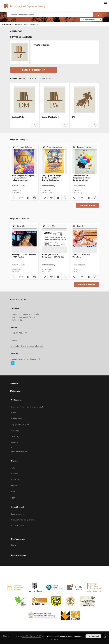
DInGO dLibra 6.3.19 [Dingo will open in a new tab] (32, 636)
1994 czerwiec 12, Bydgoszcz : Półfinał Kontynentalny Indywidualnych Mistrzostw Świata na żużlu (82, 178)
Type (13, 497)
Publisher (15, 486)
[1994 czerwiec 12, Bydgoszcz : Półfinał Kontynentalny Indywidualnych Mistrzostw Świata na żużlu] (85, 160)
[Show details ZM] (95, 125)
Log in (14, 545)
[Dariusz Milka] (24, 100)
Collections (18, 24)
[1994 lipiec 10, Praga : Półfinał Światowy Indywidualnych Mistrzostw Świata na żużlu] (55, 160)
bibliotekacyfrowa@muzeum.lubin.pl (27, 346)
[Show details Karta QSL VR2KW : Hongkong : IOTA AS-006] (65, 277)
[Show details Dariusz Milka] (35, 125)
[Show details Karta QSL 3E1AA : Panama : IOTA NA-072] (34, 277)
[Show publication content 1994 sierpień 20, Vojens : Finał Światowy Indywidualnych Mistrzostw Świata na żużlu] (28, 198)
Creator (15, 474)
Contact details (18, 526)
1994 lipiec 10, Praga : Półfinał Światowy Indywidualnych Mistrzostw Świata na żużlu (52, 178)
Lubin (14, 413)
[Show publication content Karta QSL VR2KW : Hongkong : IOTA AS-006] (58, 277)
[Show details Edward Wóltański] (65, 125)
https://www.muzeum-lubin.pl (25, 359)
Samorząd (16, 430)
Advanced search (89, 20)
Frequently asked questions (23, 520)
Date (13, 491)
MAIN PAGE (7, 24)
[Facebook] (13, 363)
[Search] (98, 14)
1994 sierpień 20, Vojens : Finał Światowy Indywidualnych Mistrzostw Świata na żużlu (23, 178)
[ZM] (85, 100)
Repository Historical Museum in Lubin (28, 407)
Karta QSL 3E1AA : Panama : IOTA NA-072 (24, 256)
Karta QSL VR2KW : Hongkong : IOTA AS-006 (53, 256)
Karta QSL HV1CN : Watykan (81, 256)
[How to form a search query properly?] (100, 20)
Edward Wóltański (50, 117)
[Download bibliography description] (21, 198)
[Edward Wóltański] (54, 100)
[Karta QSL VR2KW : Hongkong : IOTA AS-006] (55, 239)
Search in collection (34, 70)
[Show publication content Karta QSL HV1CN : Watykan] (88, 277)
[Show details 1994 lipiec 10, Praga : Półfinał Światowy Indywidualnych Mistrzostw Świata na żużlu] (65, 198)
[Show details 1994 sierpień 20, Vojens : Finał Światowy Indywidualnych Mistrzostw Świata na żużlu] (34, 198)
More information (75, 636)
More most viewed (86, 284)
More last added (87, 205)
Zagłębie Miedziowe (20, 425)
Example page (17, 514)
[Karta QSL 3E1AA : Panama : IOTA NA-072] (24, 239)
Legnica (15, 442)
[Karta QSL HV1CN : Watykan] (85, 239)
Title (13, 468)
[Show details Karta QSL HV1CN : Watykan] (95, 277)
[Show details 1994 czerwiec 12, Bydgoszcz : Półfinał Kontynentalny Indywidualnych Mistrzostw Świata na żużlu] (95, 198)
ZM (73, 117)
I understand (93, 636)
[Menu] (105, 2)
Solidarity (15, 436)
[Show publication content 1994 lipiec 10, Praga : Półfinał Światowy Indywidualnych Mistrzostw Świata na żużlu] (58, 198)
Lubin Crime (16, 419)
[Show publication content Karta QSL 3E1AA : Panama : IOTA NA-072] (28, 277)
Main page (15, 391)
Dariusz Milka (18, 117)
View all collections (19, 451)
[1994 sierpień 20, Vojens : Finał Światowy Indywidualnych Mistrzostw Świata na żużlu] (24, 160)
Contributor (16, 480)
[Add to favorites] (14, 198)
